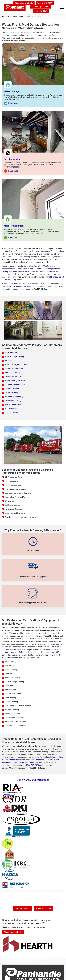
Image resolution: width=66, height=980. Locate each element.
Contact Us (22, 909)
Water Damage (12, 91)
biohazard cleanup (42, 760)
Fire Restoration (13, 159)
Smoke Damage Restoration (16, 364)
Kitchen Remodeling (13, 400)
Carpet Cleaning (11, 392)
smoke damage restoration (23, 763)
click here (24, 286)
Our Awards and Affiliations (33, 780)
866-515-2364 (45, 3)
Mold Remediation (14, 226)
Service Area (18, 16)
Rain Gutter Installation (14, 405)
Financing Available (24, 3)
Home (5, 16)
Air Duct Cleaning (12, 388)
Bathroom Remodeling (14, 396)
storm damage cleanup (20, 269)
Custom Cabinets (12, 413)
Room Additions (11, 409)
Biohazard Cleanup (13, 372)
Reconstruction (11, 360)
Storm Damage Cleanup (15, 356)
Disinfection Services (13, 376)
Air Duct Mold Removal (14, 368)
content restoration (38, 269)
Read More (11, 103)
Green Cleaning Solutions (15, 380)
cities (9, 639)
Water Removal (11, 352)
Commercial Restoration (15, 384)
